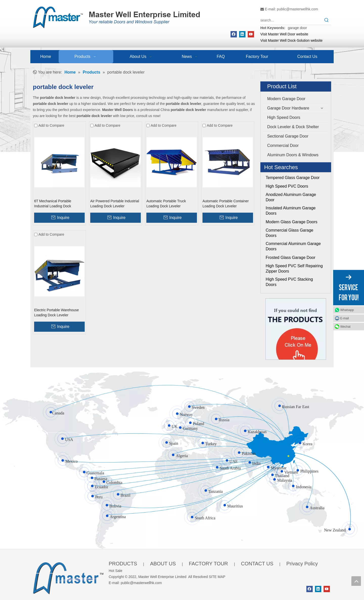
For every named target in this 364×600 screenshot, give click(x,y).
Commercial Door (283, 146)
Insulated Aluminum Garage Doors (291, 211)
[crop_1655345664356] (68, 577)
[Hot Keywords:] (327, 20)
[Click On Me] (296, 329)
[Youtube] (251, 34)
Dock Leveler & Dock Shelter (293, 127)
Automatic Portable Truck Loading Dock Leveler (166, 204)
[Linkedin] (242, 34)
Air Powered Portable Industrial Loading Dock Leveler (115, 204)
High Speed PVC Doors (287, 186)
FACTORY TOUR (208, 564)
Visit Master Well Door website (284, 34)
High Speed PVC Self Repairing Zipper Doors (294, 269)
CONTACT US (257, 564)
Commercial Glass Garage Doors (290, 233)
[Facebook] (234, 34)
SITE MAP (217, 577)
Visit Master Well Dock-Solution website (291, 40)
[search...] (291, 20)
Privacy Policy (302, 564)
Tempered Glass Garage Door (293, 178)
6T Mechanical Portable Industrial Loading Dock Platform (53, 204)
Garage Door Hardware (288, 108)
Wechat (345, 326)
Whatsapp (347, 310)
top (356, 581)
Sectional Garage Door (288, 136)
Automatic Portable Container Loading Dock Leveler (226, 204)
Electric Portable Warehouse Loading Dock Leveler (56, 313)
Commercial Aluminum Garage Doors (293, 246)
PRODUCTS (123, 564)
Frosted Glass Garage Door (291, 258)
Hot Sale (116, 571)
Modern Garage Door (286, 99)
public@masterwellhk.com (297, 9)
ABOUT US (163, 564)
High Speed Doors (284, 117)
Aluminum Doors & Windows (293, 155)
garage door (298, 28)
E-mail (345, 318)
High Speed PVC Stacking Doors (289, 282)
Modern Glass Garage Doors (292, 222)
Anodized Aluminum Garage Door (291, 197)
